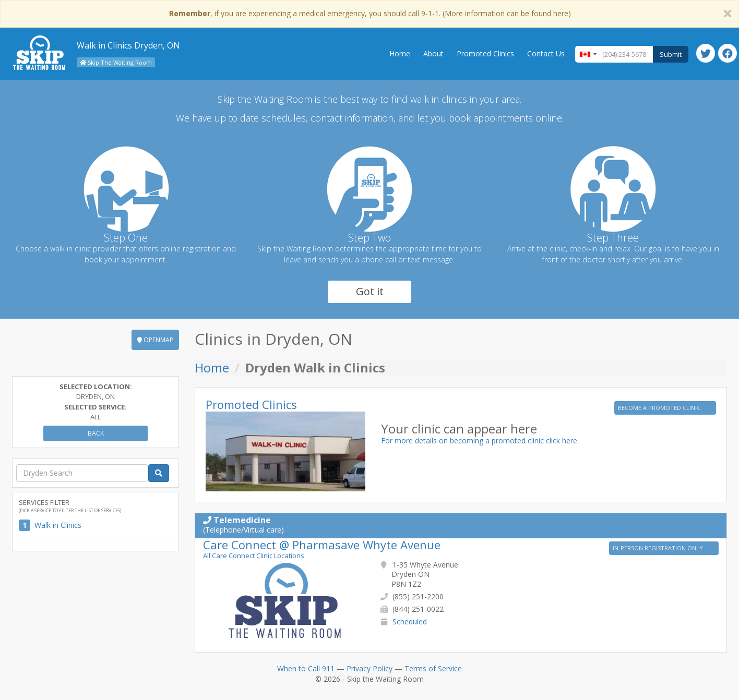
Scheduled (410, 621)
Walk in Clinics (58, 525)
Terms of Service (433, 668)
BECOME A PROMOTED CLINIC (660, 408)
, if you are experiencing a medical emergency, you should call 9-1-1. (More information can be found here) (370, 13)
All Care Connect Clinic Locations (254, 556)
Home (400, 53)
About (433, 53)
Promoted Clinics (485, 53)
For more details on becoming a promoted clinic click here (479, 440)
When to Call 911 (306, 668)
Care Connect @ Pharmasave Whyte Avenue (322, 545)
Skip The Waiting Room (116, 62)
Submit (671, 54)
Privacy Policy (369, 668)
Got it (370, 291)
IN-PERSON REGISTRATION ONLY (659, 548)
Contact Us (546, 53)
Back (96, 433)
